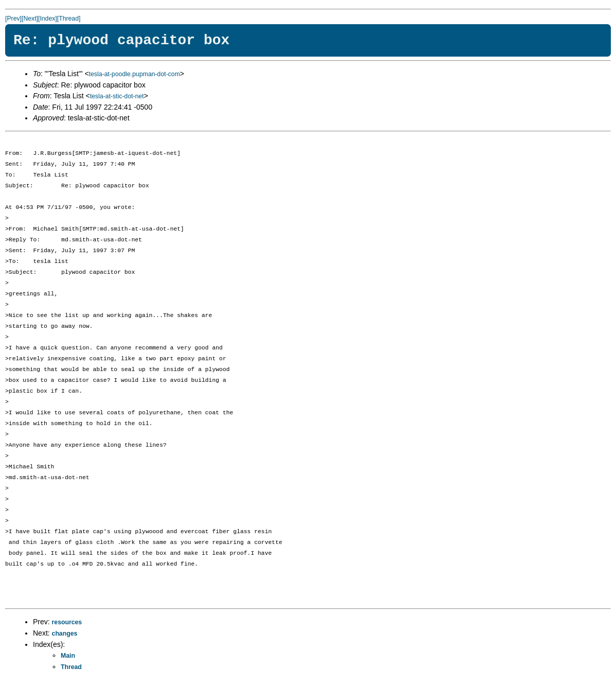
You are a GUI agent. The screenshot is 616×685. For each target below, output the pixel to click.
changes (65, 634)
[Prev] (13, 19)
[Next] (30, 19)
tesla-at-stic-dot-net (117, 96)
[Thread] (69, 19)
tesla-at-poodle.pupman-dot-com (135, 74)
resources (67, 622)
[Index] (48, 19)
